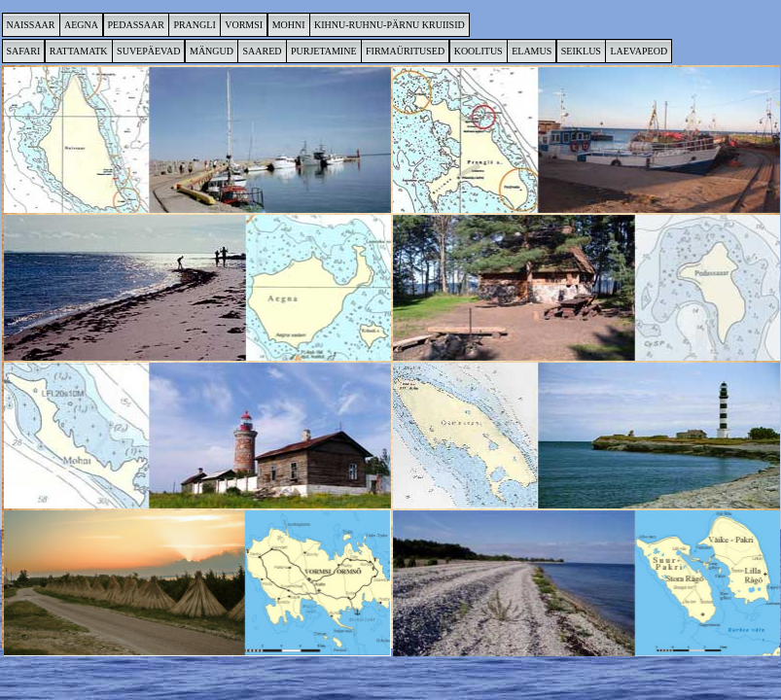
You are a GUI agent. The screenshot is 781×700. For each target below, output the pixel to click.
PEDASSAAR (136, 25)
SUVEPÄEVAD (148, 51)
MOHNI (289, 25)
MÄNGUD (212, 51)
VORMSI (244, 25)
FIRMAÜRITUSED (405, 51)
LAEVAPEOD (639, 51)
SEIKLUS (581, 51)
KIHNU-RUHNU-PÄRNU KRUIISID (390, 25)
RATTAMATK (79, 51)
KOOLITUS (479, 51)
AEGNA (81, 25)
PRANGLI (194, 25)
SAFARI (24, 51)
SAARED (262, 51)
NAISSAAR (31, 25)
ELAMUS (532, 51)
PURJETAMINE (324, 51)
